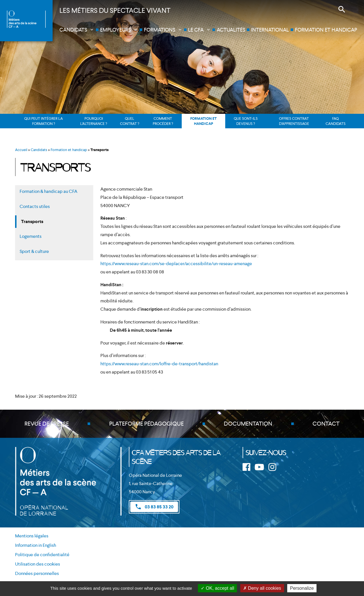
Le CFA (196, 30)
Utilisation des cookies (38, 564)
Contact (326, 424)
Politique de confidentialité (42, 555)
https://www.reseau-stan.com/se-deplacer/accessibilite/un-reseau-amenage (176, 264)
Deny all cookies (262, 588)
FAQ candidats (336, 121)
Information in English (36, 546)
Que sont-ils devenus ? (246, 121)
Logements (31, 236)
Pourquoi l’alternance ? (94, 121)
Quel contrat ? (130, 121)
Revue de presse (47, 424)
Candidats (73, 30)
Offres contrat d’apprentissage (294, 121)
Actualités (231, 30)
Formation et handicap (326, 30)
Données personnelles (37, 573)
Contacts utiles (35, 206)
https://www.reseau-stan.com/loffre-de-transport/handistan (159, 364)
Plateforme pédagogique (146, 424)
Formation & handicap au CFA (48, 191)
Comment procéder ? (163, 121)
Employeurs (115, 30)
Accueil (21, 150)
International (270, 30)
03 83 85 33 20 (154, 507)
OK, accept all (217, 588)
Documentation (248, 424)
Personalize (302, 588)
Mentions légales (32, 536)
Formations (160, 30)
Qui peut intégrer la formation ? (44, 121)
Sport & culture (34, 251)
